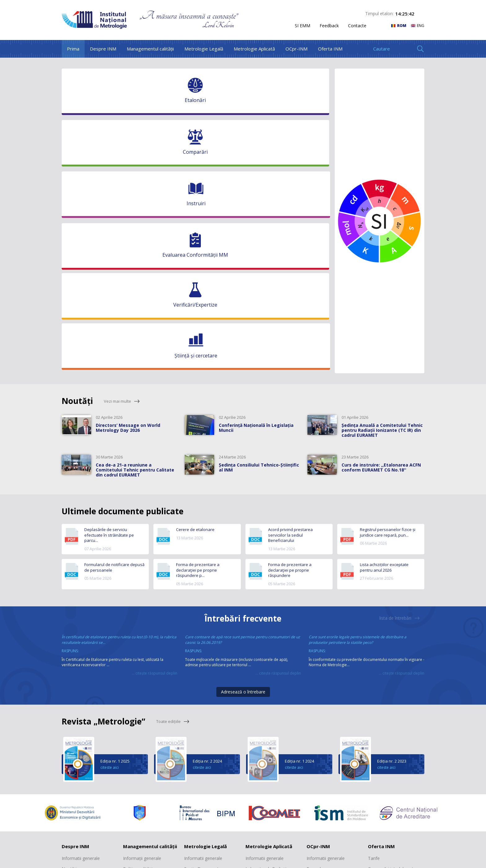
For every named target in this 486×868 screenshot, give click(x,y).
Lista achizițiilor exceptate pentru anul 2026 (384, 362)
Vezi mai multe (122, 196)
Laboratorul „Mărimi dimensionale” (266, 738)
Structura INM (76, 695)
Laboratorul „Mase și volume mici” (267, 682)
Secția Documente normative (203, 666)
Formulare (317, 663)
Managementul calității (150, 49)
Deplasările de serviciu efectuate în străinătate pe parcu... (109, 330)
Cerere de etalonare (195, 324)
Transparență (75, 716)
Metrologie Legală (204, 49)
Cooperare (72, 705)
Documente (318, 674)
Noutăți (69, 663)
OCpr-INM (296, 49)
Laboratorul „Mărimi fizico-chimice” (272, 770)
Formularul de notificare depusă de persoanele (114, 362)
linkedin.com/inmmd (183, 835)
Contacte (357, 26)
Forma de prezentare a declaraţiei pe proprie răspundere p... (198, 365)
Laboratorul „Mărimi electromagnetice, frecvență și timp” (274, 702)
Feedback (329, 26)
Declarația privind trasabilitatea (140, 677)
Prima (73, 49)
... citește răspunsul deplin (155, 468)
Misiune (69, 674)
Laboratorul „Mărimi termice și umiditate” (266, 721)
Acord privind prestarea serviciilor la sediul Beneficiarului (290, 330)
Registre (192, 696)
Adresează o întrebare (243, 486)
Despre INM (103, 49)
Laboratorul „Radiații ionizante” (266, 666)
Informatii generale (81, 653)
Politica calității (138, 663)
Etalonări (377, 674)
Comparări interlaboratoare (395, 663)
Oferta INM (330, 49)
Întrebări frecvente (243, 413)
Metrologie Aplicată (254, 49)
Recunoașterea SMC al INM (151, 690)
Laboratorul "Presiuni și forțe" (269, 787)
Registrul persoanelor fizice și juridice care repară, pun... (388, 327)
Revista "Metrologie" (389, 695)
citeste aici (110, 562)
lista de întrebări (400, 413)
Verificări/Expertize (386, 684)
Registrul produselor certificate (327, 687)
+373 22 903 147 (376, 819)
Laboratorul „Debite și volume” (268, 754)
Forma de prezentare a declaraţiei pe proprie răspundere (290, 365)
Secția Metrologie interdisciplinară (202, 682)
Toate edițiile (173, 516)
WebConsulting (408, 859)
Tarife (312, 701)
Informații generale (142, 653)
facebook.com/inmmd (185, 825)
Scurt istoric (73, 684)
